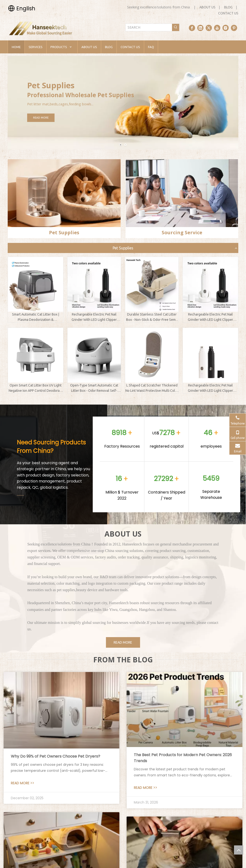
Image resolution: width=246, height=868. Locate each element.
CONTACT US (228, 13)
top (239, 850)
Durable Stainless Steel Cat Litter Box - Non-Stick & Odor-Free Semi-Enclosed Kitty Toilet (152, 317)
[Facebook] (192, 28)
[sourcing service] (182, 193)
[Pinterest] (234, 28)
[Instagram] (226, 28)
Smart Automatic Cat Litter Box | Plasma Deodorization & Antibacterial (36, 317)
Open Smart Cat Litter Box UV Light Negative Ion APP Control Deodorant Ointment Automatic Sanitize (36, 388)
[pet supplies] (64, 193)
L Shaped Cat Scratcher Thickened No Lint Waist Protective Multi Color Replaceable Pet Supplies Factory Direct (152, 388)
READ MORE (56, 118)
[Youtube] (217, 28)
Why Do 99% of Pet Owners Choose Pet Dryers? (55, 756)
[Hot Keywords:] (176, 27)
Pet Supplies (123, 248)
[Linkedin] (200, 28)
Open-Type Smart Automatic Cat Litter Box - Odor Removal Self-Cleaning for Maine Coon (94, 388)
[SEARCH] (149, 27)
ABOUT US (207, 7)
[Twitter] (209, 28)
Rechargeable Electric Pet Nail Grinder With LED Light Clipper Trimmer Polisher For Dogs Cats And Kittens (94, 317)
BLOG (228, 7)
